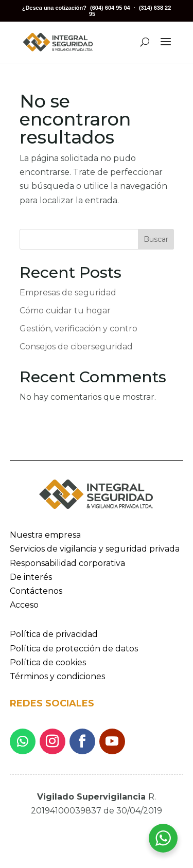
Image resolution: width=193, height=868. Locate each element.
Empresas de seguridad (68, 293)
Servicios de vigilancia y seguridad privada (95, 549)
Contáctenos (36, 591)
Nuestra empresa (45, 535)
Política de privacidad (54, 634)
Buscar (156, 239)
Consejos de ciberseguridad (76, 347)
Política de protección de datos (74, 649)
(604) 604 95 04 (110, 8)
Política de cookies (48, 662)
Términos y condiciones (57, 676)
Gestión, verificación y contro (78, 329)
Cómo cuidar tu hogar (65, 311)
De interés (31, 577)
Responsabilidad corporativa (67, 563)
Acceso (24, 605)
